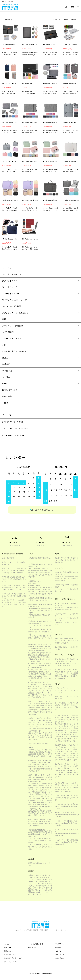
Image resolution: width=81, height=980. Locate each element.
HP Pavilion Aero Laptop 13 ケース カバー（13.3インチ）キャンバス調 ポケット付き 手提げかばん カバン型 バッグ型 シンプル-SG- (71, 122)
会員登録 (56, 950)
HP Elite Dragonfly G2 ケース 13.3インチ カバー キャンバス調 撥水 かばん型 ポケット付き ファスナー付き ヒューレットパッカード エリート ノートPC (71, 161)
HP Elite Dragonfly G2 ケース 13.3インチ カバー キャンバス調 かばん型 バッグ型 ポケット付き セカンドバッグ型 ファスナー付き (10, 83)
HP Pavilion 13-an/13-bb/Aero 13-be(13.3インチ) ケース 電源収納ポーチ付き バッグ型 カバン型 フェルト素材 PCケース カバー (10, 45)
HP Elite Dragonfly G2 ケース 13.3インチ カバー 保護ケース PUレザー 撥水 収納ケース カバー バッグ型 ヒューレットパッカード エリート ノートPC (30, 45)
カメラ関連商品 (9, 332)
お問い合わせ (58, 960)
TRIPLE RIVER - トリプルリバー (16, 437)
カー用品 (6, 377)
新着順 (74, 19)
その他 (5, 403)
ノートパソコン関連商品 (13, 326)
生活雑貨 (6, 364)
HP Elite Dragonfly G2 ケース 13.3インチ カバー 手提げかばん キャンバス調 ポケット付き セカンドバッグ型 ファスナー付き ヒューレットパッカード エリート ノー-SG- (10, 239)
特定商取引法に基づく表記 (11, 960)
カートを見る (58, 957)
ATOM (34, 950)
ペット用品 (7, 396)
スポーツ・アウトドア (12, 339)
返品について (7, 953)
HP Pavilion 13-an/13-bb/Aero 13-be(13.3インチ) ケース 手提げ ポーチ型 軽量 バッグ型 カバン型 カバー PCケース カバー (10, 122)
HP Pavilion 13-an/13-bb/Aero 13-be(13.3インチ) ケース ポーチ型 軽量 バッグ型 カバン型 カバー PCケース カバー (51, 83)
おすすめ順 (57, 19)
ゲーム (5, 384)
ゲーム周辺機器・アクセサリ (14, 351)
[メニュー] (78, 7)
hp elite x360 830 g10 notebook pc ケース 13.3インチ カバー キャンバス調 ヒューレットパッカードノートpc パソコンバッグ (10, 200)
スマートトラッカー (11, 294)
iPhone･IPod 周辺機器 (12, 306)
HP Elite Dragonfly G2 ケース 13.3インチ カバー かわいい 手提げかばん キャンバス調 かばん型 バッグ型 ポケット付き (51, 122)
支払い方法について (9, 957)
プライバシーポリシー (9, 964)
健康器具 (6, 358)
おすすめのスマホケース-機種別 (16, 422)
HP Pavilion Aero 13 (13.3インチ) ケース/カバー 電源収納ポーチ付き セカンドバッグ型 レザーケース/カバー (30, 83)
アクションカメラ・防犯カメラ (15, 313)
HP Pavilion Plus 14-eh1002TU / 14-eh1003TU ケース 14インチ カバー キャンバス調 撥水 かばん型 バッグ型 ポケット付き (30, 161)
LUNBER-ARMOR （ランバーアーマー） (20, 430)
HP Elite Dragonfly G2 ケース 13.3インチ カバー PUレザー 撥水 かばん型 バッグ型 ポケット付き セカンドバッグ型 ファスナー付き (71, 83)
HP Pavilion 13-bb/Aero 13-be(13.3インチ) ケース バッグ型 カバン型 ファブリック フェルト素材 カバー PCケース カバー (71, 45)
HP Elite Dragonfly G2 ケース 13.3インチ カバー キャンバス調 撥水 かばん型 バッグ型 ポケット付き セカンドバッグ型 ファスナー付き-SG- (51, 200)
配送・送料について (9, 950)
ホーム (4, 946)
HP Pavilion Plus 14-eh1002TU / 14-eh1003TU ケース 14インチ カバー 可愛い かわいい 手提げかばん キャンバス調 (30, 122)
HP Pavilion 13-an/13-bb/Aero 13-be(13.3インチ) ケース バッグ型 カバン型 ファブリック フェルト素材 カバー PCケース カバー (51, 45)
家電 (4, 319)
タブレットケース (10, 281)
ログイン (56, 953)
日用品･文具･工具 (10, 390)
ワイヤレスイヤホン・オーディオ (16, 300)
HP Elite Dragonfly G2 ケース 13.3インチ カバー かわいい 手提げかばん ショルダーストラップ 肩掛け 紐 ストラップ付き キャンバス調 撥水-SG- (10, 161)
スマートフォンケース (12, 274)
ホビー (5, 345)
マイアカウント (58, 946)
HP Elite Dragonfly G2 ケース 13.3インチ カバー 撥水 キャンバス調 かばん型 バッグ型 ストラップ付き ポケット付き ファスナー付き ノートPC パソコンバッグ (30, 200)
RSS (29, 950)
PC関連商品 (7, 371)
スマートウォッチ (10, 287)
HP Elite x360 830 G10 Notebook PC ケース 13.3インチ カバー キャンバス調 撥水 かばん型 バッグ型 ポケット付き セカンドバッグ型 (51, 161)
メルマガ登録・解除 (34, 946)
